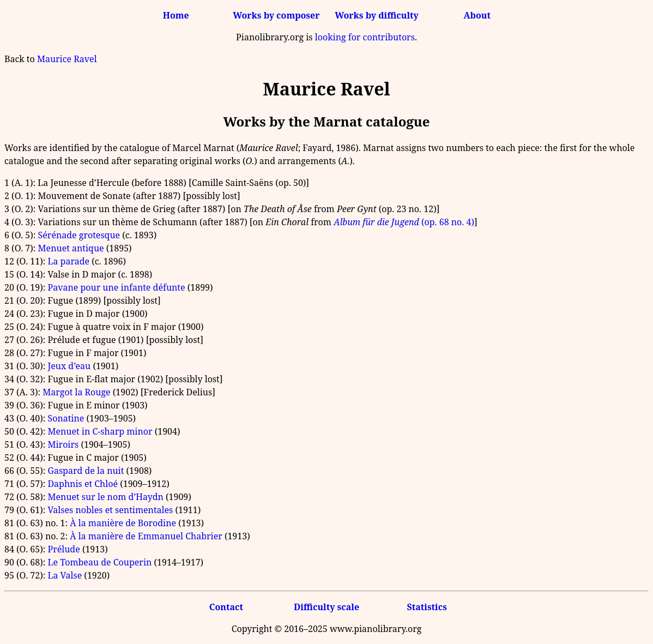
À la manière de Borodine (123, 523)
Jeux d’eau (69, 366)
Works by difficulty (377, 15)
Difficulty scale (326, 607)
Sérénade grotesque (79, 235)
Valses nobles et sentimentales (110, 510)
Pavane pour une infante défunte (116, 287)
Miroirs (63, 444)
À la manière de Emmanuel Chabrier (146, 536)
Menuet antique (71, 248)
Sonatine (66, 418)
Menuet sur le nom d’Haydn (105, 497)
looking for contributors (365, 37)
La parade (68, 261)
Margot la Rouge (76, 392)
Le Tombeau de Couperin (99, 562)
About (477, 15)
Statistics (427, 607)
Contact (226, 607)
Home (176, 15)
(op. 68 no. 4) (404, 222)
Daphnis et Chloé (83, 484)
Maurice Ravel (67, 59)
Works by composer (276, 15)
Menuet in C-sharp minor (100, 431)
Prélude (64, 549)
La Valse (65, 575)
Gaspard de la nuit (86, 471)
